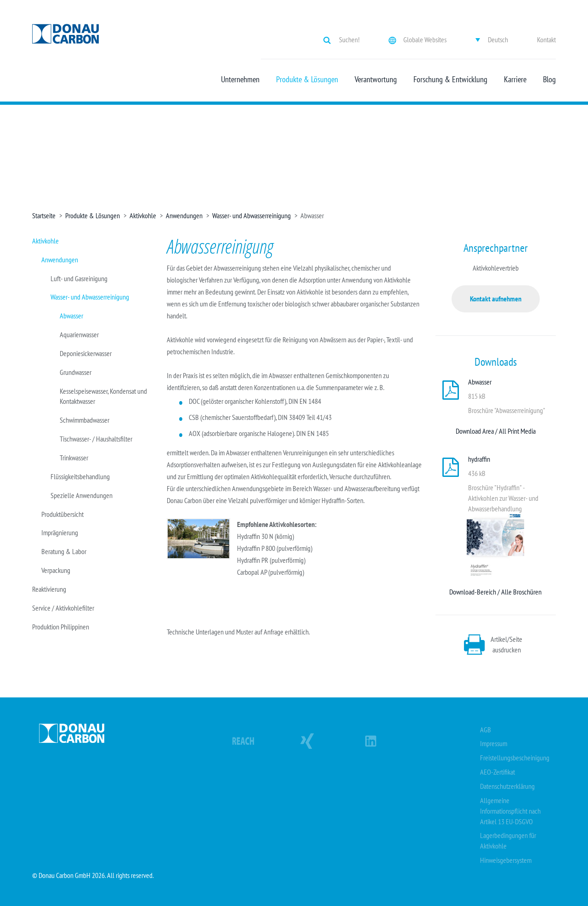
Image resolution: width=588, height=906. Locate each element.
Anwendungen (184, 215)
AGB (486, 730)
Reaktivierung (49, 589)
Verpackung (56, 570)
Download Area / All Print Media (496, 431)
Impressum (494, 743)
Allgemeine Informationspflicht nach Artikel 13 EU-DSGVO (510, 811)
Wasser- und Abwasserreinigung (252, 215)
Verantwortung (376, 79)
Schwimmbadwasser (85, 420)
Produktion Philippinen (61, 627)
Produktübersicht (62, 514)
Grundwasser (76, 372)
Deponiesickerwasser (86, 353)
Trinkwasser (74, 458)
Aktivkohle (143, 215)
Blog (549, 79)
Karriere (515, 79)
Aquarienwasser (79, 334)
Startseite (44, 215)
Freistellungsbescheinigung (515, 758)
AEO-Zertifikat (498, 772)
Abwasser (71, 316)
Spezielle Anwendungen (82, 495)
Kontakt (546, 40)
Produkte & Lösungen (307, 79)
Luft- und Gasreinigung (79, 278)
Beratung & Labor (64, 551)
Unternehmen (240, 79)
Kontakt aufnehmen (496, 299)
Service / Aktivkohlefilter (63, 608)
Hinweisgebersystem (506, 860)
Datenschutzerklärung (507, 786)
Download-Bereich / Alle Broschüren (495, 592)
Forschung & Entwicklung (450, 79)
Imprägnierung (60, 532)
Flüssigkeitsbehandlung (80, 476)
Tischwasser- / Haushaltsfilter (96, 439)
